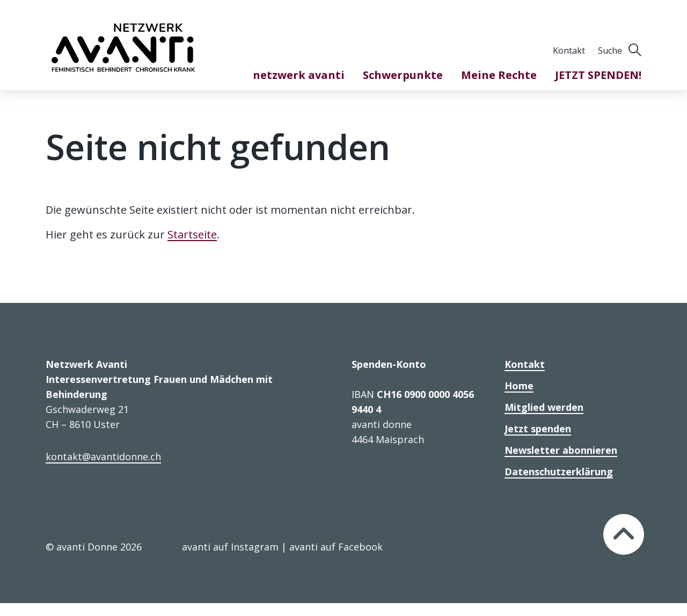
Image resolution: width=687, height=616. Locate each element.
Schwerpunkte (403, 75)
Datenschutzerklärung (559, 472)
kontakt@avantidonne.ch (103, 456)
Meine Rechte (499, 75)
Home (519, 386)
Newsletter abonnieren (561, 450)
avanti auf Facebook (336, 547)
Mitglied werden (544, 407)
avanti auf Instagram (230, 547)
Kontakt (569, 50)
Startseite (192, 234)
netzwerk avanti (299, 75)
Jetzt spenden (538, 429)
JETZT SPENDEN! (598, 75)
